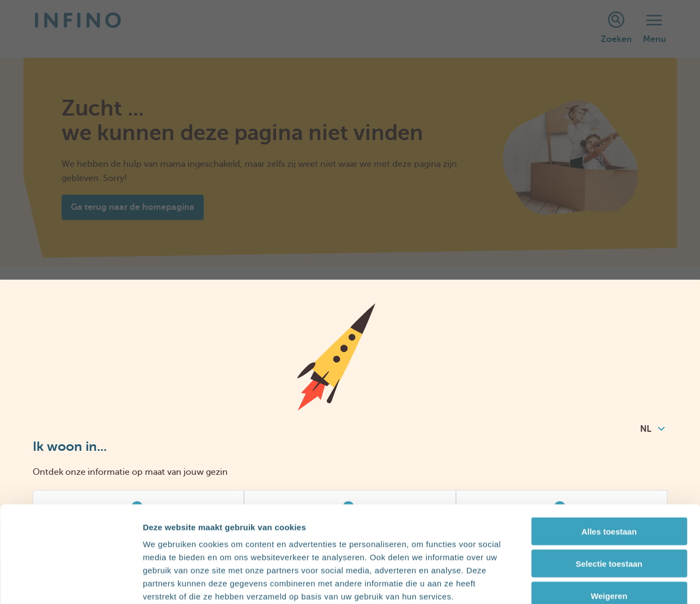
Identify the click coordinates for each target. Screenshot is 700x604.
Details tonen (589, 582)
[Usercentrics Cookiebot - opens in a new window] (71, 583)
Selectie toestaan (609, 502)
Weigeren (609, 534)
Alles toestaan (609, 470)
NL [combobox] (652, 429)
